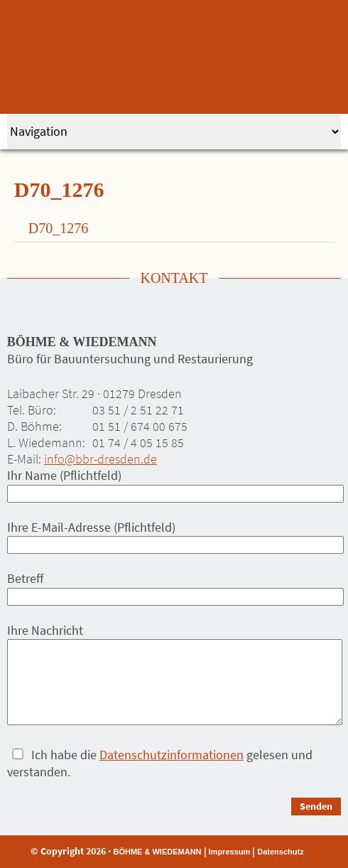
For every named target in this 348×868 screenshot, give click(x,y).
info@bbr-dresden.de (100, 459)
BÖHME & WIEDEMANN (157, 852)
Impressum (230, 852)
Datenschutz (280, 852)
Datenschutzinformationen (172, 755)
